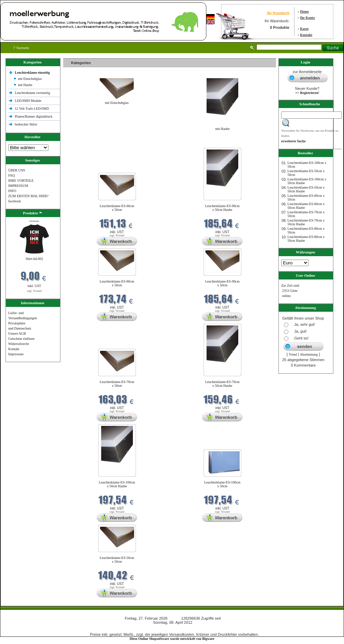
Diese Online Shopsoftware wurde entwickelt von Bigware (172, 639)
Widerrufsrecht (19, 344)
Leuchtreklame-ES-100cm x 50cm (222, 484)
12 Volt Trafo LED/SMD (32, 109)
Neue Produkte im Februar (84, 144)
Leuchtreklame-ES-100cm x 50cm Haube (117, 484)
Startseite (21, 48)
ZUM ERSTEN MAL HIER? (28, 196)
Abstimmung (309, 354)
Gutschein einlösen (21, 339)
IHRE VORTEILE (21, 181)
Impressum (16, 354)
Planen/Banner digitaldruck (34, 116)
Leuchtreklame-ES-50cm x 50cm (117, 560)
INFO (12, 191)
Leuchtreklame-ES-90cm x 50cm (222, 283)
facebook (15, 201)
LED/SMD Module (28, 101)
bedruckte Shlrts (26, 124)
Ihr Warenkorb (278, 13)
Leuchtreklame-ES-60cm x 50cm (117, 208)
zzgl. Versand (35, 291)
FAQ (12, 175)
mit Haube (25, 85)
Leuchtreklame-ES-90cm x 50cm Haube (222, 208)
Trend (293, 354)
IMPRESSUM (18, 186)
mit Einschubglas (30, 79)
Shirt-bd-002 (34, 259)
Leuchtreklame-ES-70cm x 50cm (117, 384)
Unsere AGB (17, 333)
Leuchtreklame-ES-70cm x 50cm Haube (222, 384)
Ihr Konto (307, 18)
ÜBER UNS (17, 170)
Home (305, 11)
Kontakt (306, 35)
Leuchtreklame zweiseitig (33, 93)
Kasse (304, 29)
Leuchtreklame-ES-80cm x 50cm (117, 283)
